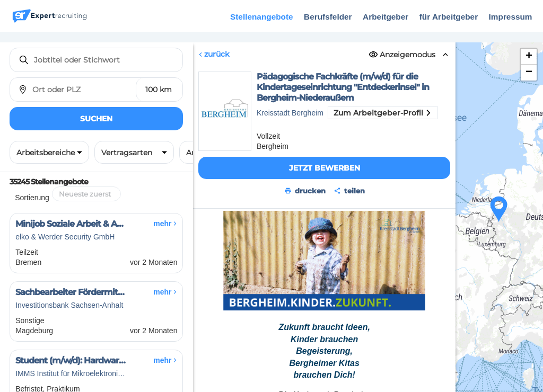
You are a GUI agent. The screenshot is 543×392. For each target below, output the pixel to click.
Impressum (511, 17)
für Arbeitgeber (449, 17)
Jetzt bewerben (324, 168)
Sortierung (32, 198)
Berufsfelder (328, 17)
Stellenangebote (262, 17)
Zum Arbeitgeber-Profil (383, 113)
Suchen (96, 119)
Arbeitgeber (386, 17)
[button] (499, 209)
